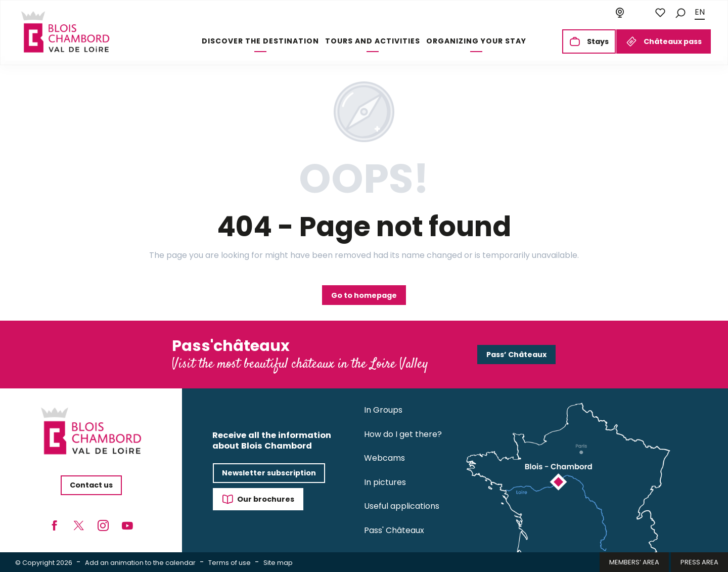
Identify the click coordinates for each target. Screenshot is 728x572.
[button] (680, 12)
